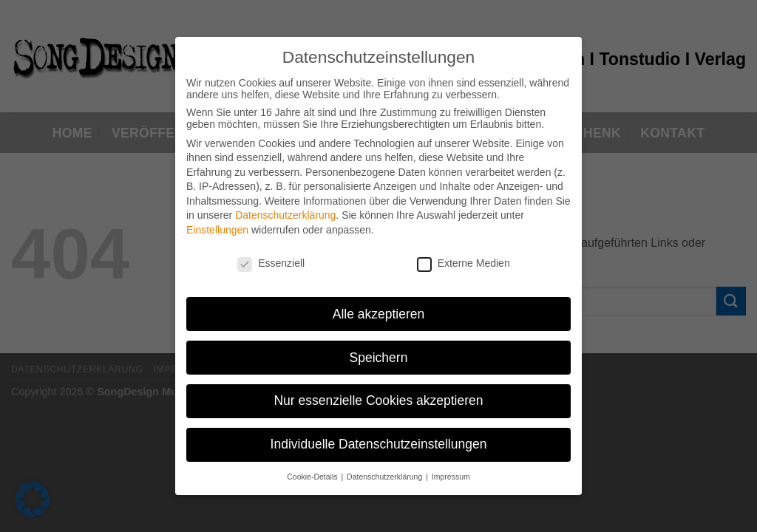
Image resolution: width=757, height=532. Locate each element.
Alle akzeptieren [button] (379, 307)
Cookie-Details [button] (313, 471)
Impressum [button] (451, 471)
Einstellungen (217, 224)
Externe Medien (464, 257)
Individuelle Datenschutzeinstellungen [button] (379, 438)
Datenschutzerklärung (285, 209)
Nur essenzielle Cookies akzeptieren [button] (378, 395)
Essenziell (271, 257)
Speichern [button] (379, 351)
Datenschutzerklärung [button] (386, 471)
